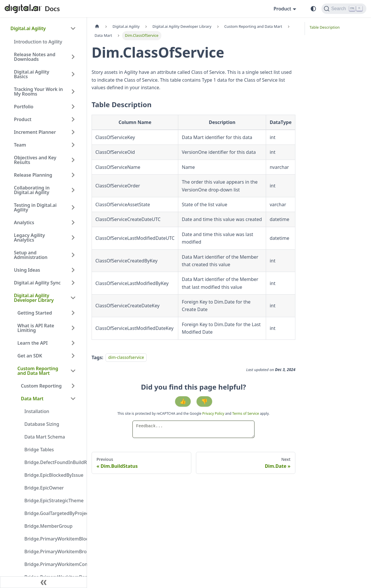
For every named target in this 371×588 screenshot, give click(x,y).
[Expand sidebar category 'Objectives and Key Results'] (73, 160)
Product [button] (282, 9)
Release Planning (33, 175)
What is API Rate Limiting (36, 328)
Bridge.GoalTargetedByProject (52, 513)
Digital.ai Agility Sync (37, 283)
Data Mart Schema (45, 437)
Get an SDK (30, 356)
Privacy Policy (214, 413)
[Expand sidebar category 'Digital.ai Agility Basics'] (73, 74)
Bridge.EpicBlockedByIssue (52, 475)
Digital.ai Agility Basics (32, 74)
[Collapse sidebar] (43, 582)
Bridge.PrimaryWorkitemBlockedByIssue (52, 539)
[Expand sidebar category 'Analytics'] (73, 222)
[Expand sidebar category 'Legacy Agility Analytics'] (73, 238)
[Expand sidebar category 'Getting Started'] (73, 313)
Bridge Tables (39, 450)
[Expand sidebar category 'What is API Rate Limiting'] (73, 328)
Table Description (325, 27)
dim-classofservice (126, 358)
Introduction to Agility (38, 42)
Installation (37, 411)
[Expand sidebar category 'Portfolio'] (73, 107)
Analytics (24, 222)
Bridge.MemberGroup (48, 526)
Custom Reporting (41, 386)
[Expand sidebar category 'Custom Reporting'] (73, 386)
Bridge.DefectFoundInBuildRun (52, 462)
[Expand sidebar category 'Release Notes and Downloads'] (73, 57)
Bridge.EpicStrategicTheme (52, 501)
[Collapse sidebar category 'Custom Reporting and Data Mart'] (73, 371)
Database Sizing (42, 424)
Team (20, 145)
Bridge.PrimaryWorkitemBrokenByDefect (52, 552)
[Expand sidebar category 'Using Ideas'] (73, 270)
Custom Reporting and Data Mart (38, 371)
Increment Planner (35, 132)
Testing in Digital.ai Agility (35, 207)
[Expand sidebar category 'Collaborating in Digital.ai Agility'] (73, 190)
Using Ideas (27, 270)
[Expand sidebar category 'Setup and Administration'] (73, 255)
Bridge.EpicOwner (44, 488)
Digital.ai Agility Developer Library (34, 298)
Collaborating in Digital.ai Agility (32, 190)
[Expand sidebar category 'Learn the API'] (73, 343)
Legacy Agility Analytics (29, 238)
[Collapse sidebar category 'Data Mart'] (73, 399)
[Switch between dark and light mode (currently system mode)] (313, 9)
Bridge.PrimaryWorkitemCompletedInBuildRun (52, 564)
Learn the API (32, 343)
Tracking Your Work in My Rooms (38, 92)
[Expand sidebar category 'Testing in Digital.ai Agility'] (73, 207)
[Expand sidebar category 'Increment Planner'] (73, 132)
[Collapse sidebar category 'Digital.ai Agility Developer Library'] (73, 298)
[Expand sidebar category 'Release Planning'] (73, 175)
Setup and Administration (31, 255)
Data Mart (32, 399)
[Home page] (97, 27)
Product (23, 119)
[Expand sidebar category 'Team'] (73, 145)
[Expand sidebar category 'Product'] (73, 119)
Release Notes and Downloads (35, 57)
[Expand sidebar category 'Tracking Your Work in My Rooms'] (73, 92)
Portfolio (24, 107)
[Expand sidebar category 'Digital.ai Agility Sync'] (73, 283)
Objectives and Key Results (35, 160)
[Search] (344, 9)
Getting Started (35, 313)
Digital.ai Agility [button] (28, 28)
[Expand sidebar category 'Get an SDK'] (73, 356)
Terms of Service (245, 413)
